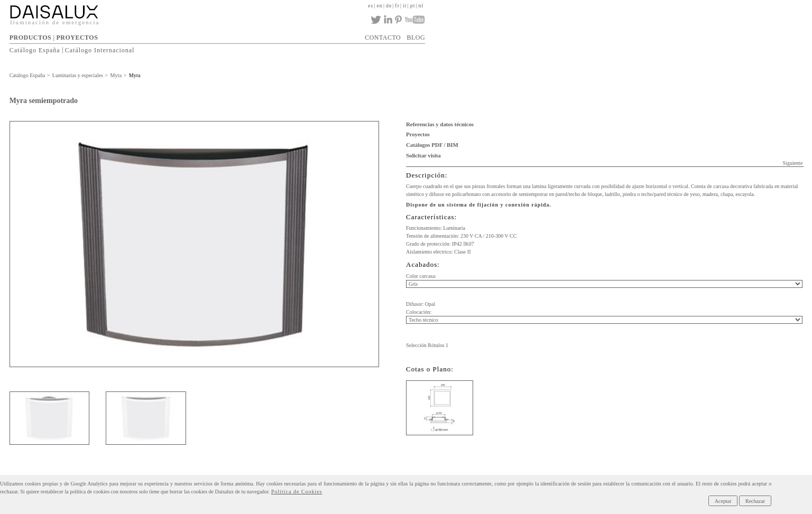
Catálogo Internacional (100, 50)
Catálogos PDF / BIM (432, 145)
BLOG (416, 38)
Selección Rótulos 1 (427, 345)
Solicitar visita (423, 155)
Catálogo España (35, 50)
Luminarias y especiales (78, 75)
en (379, 6)
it (405, 6)
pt (413, 6)
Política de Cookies (297, 492)
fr (397, 6)
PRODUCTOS (31, 38)
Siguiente (793, 163)
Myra (116, 75)
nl (421, 6)
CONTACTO (383, 38)
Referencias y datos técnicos (440, 124)
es (371, 6)
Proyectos (418, 134)
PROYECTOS (77, 38)
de (389, 6)
